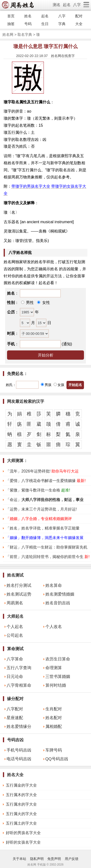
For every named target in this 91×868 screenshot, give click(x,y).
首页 (11, 16)
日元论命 (15, 677)
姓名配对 (54, 718)
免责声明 (54, 859)
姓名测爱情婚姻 (60, 594)
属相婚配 (54, 727)
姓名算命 (54, 585)
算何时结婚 (56, 685)
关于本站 (19, 859)
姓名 (28, 16)
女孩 (59, 385)
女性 (45, 303)
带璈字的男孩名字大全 (31, 186)
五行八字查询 (19, 668)
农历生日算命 (58, 659)
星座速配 (15, 718)
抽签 (11, 24)
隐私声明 (37, 859)
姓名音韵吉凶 (58, 603)
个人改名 (54, 627)
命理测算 (54, 668)
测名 (57, 5)
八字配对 (15, 709)
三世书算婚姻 (58, 677)
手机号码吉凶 (19, 750)
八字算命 (15, 659)
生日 (45, 24)
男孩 (46, 385)
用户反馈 (72, 859)
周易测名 (15, 603)
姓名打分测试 (19, 585)
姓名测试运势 (19, 594)
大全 (79, 24)
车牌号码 (54, 750)
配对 (79, 16)
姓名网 (8, 34)
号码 (28, 24)
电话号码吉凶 (19, 759)
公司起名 (15, 635)
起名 (67, 5)
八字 (77, 5)
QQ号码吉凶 (57, 759)
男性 (29, 303)
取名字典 (25, 34)
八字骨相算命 (19, 685)
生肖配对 (54, 709)
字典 (62, 24)
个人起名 (15, 627)
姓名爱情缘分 (19, 727)
